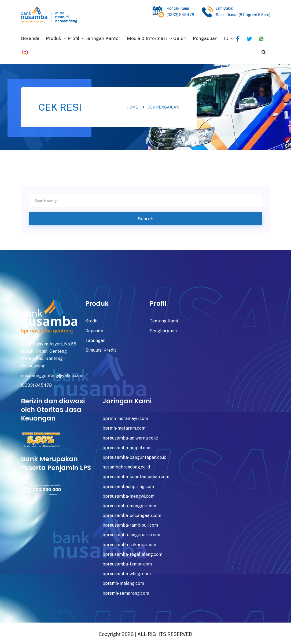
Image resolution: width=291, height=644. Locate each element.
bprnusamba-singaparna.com (132, 533)
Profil (73, 37)
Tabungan (95, 338)
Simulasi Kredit (101, 348)
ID (226, 37)
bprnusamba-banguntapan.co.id (134, 455)
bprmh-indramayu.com (125, 416)
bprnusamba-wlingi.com (127, 572)
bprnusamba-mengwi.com (128, 494)
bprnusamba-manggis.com (129, 504)
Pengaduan (205, 37)
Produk (54, 37)
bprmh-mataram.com (124, 426)
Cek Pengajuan (163, 105)
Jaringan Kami (127, 399)
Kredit (92, 319)
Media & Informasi (147, 37)
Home (132, 105)
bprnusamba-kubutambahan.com (136, 474)
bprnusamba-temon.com (127, 562)
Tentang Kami (164, 319)
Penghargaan (163, 328)
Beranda (30, 37)
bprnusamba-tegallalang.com (132, 552)
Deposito (94, 328)
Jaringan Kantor (103, 37)
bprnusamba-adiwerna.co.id (130, 436)
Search (146, 216)
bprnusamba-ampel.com (127, 446)
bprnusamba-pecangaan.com (132, 513)
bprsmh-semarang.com (126, 591)
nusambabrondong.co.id (126, 465)
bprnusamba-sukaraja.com (129, 542)
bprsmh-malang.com (123, 581)
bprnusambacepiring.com (128, 484)
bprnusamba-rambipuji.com (130, 523)
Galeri (180, 37)
